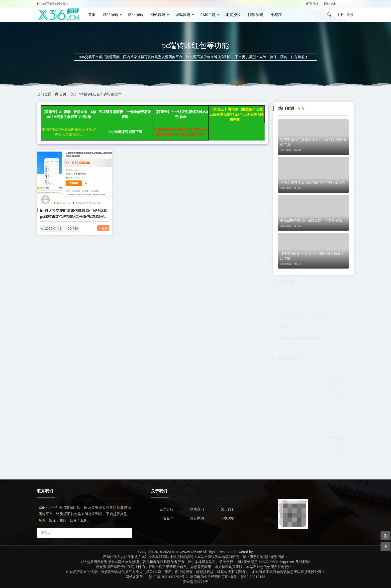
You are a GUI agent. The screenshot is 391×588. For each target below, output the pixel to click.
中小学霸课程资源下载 (125, 132)
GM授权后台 (313, 437)
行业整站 (337, 448)
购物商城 (290, 416)
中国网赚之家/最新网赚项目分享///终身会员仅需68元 (69, 132)
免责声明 (197, 518)
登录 (350, 15)
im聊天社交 (64, 203)
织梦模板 (290, 373)
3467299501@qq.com (277, 562)
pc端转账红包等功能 (94, 94)
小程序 (276, 14)
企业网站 (290, 405)
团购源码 (256, 14)
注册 (340, 15)
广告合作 (167, 518)
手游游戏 (337, 427)
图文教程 (290, 437)
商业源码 (135, 14)
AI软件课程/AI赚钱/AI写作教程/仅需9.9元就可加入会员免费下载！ (181, 132)
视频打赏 (313, 394)
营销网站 (337, 394)
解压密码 (348, 4)
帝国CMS (290, 427)
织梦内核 (313, 427)
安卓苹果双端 (337, 437)
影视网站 (290, 384)
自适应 (313, 373)
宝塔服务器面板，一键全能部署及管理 (125, 114)
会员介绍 (167, 509)
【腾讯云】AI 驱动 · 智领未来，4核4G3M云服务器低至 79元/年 (69, 114)
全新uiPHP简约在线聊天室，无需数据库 (311, 220)
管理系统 (337, 405)
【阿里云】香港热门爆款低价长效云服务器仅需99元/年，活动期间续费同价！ (237, 114)
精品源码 (110, 14)
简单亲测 (290, 459)
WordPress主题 (338, 384)
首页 (92, 14)
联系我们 (197, 509)
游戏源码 (183, 14)
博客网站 (313, 384)
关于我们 (228, 509)
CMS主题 (208, 14)
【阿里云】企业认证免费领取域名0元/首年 (181, 114)
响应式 (337, 373)
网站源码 (158, 14)
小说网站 (290, 394)
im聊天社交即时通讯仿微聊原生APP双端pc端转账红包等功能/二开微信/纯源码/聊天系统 (74, 216)
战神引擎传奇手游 (291, 448)
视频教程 (313, 416)
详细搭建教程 (313, 448)
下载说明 (228, 518)
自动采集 (313, 405)
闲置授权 (312, 4)
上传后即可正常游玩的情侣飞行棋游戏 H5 (312, 183)
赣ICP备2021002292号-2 (168, 577)
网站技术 (330, 4)
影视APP (337, 416)
